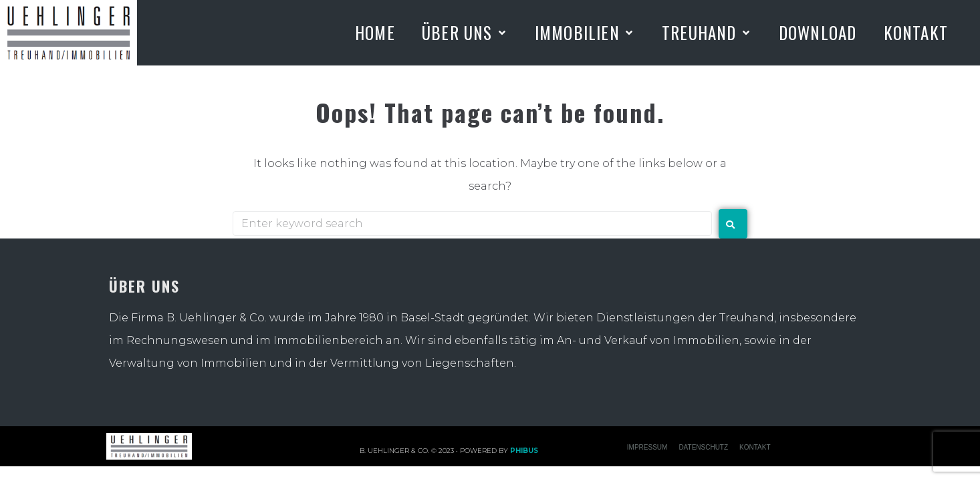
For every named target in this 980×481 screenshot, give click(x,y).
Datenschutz (703, 447)
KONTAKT (755, 447)
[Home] (375, 33)
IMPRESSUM (647, 447)
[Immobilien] (585, 33)
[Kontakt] (916, 33)
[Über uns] (465, 33)
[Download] (818, 33)
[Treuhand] (707, 33)
